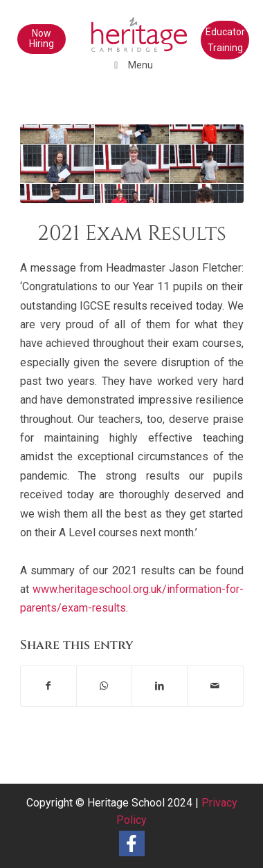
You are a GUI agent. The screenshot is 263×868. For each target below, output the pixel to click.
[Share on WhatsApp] (104, 686)
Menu (132, 65)
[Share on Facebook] (48, 686)
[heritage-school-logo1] (109, 28)
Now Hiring (42, 38)
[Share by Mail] (215, 686)
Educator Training (225, 40)
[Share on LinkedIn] (160, 686)
